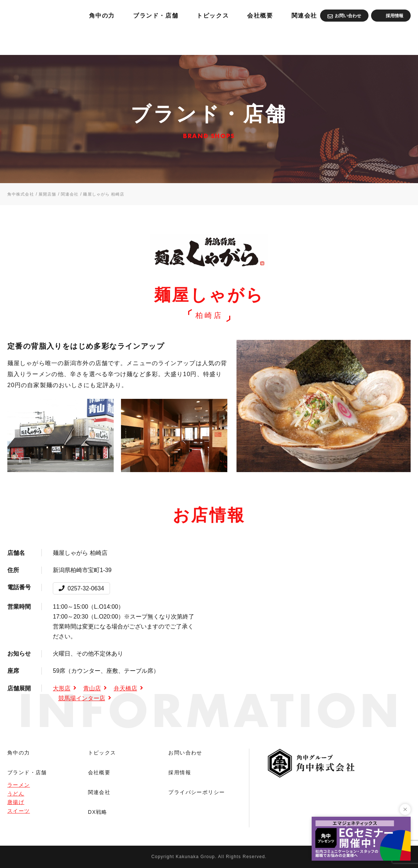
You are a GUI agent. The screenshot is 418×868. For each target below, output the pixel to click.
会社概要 (349, 40)
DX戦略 (98, 812)
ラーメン (19, 785)
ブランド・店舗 (236, 40)
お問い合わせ (185, 753)
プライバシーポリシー (197, 792)
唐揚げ (16, 802)
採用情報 (180, 772)
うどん (16, 794)
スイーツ (19, 811)
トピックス (298, 40)
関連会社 (396, 40)
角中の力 (177, 40)
